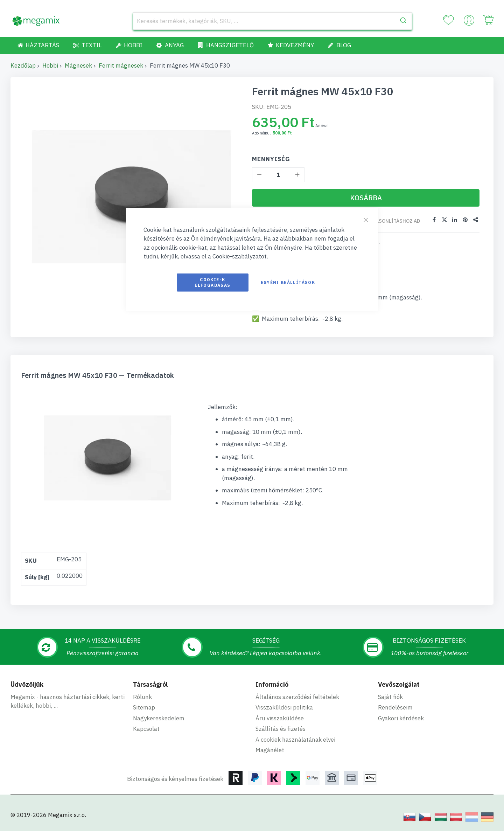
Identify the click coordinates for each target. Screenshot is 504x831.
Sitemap (144, 707)
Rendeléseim (395, 707)
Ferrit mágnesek (121, 65)
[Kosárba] (366, 198)
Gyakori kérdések (401, 718)
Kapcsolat (146, 728)
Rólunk (142, 697)
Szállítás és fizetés (281, 728)
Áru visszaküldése (280, 718)
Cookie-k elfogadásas (212, 282)
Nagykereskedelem (159, 718)
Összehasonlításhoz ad (388, 221)
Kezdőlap (23, 65)
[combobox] (272, 21)
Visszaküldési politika (284, 707)
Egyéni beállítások (288, 282)
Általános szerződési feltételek (297, 697)
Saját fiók (390, 697)
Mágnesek (78, 65)
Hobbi (50, 65)
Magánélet (270, 750)
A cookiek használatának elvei (295, 739)
